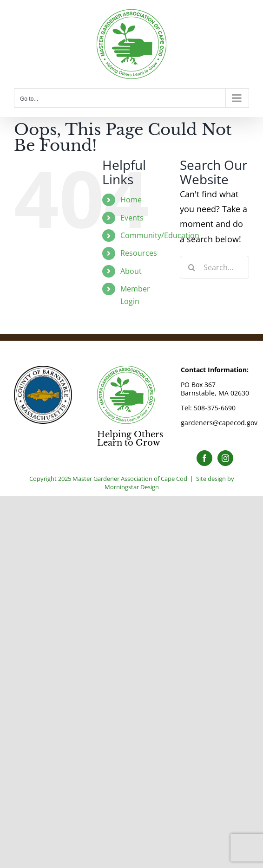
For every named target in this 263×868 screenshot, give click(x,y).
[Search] (191, 267)
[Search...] (214, 267)
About (131, 271)
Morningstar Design (132, 487)
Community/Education (160, 235)
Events (132, 218)
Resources (139, 253)
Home (131, 200)
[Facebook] (204, 458)
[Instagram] (225, 458)
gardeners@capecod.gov (219, 423)
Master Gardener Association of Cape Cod (130, 479)
